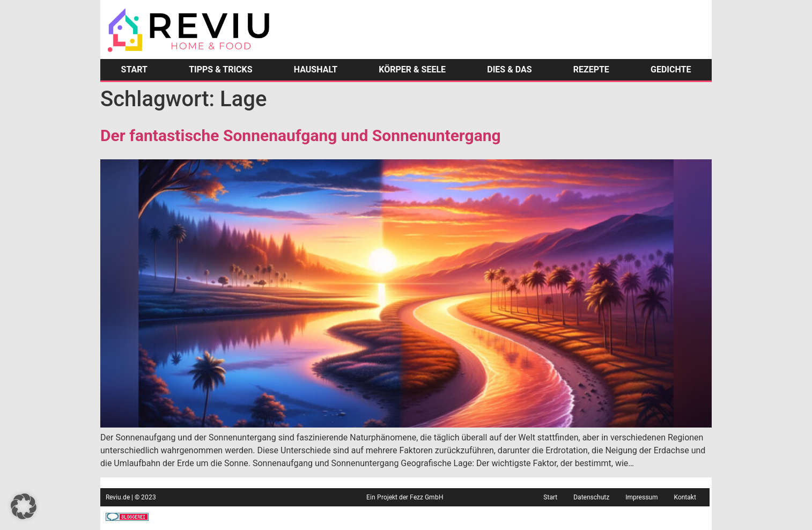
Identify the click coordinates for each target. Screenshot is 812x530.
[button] (24, 506)
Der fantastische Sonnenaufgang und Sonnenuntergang (301, 135)
